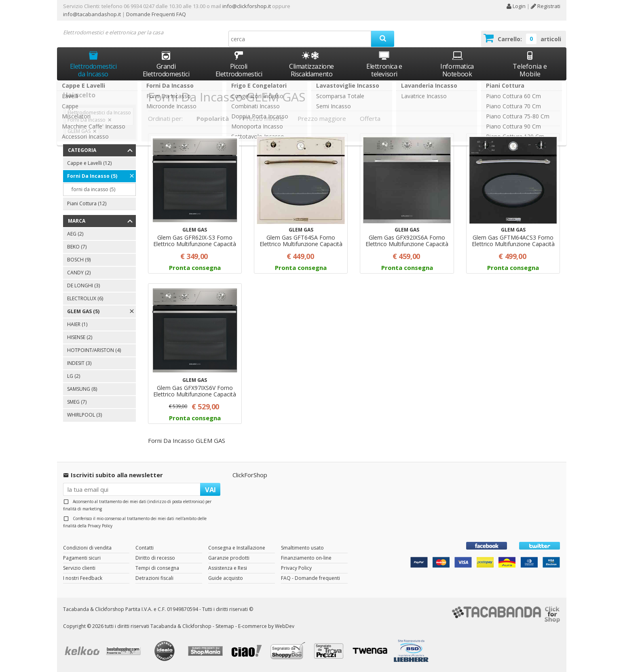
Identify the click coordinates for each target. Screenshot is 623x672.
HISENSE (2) (80, 337)
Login (516, 6)
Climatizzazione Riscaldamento (311, 70)
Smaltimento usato (302, 548)
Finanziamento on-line (306, 558)
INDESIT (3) (79, 363)
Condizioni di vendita (87, 548)
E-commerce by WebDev (266, 626)
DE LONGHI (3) (83, 285)
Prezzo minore (263, 118)
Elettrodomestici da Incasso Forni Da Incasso (99, 116)
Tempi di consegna (157, 568)
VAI (210, 490)
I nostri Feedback (83, 578)
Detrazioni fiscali (154, 578)
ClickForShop (250, 475)
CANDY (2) (79, 273)
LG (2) (74, 376)
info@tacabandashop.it (92, 14)
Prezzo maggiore (322, 118)
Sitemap (225, 626)
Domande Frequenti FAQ (155, 14)
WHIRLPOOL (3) (84, 415)
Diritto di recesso (155, 558)
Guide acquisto (226, 578)
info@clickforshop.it (247, 6)
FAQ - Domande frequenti (310, 578)
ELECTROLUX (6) (85, 298)
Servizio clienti (79, 568)
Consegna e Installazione (237, 548)
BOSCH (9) (79, 260)
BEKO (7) (77, 247)
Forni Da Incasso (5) (92, 176)
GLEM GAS (79, 131)
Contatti (145, 548)
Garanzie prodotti (229, 558)
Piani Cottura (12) (87, 203)
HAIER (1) (77, 324)
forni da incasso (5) (93, 189)
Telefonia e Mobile (530, 64)
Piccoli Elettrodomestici (239, 64)
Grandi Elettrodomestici (166, 64)
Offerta (370, 118)
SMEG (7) (77, 402)
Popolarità (213, 118)
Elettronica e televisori (384, 64)
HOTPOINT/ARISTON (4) (94, 350)
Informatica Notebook (457, 64)
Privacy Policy (100, 526)
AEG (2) (75, 234)
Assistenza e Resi (228, 568)
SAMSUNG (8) (82, 389)
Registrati (546, 6)
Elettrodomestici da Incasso (93, 64)
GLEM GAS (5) (83, 311)
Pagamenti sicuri (82, 558)
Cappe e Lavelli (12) (89, 163)
